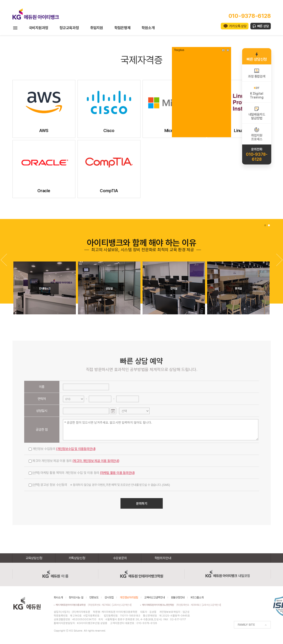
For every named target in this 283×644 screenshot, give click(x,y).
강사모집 (109, 597)
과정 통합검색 (257, 73)
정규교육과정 (69, 28)
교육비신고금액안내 (155, 597)
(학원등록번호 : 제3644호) (172, 605)
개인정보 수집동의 (62, 449)
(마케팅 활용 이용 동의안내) (117, 473)
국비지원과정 (39, 28)
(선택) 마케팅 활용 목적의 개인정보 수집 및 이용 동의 (82, 473)
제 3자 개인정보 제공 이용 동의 (74, 461)
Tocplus (179, 50)
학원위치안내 (163, 558)
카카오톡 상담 (238, 26)
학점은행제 (122, 28)
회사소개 (58, 597)
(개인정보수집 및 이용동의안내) (76, 449)
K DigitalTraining (257, 92)
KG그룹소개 (197, 597)
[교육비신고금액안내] (122, 605)
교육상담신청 (34, 558)
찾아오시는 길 (76, 597)
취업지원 (97, 28)
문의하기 (142, 503)
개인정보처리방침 (129, 597)
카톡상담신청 (77, 558)
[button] (279, 260)
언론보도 (94, 597)
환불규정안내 (178, 597)
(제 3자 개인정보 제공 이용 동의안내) (96, 461)
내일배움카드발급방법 (257, 113)
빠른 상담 (263, 26)
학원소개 (148, 28)
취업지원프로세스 (257, 134)
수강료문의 (120, 558)
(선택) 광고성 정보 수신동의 (99, 485)
